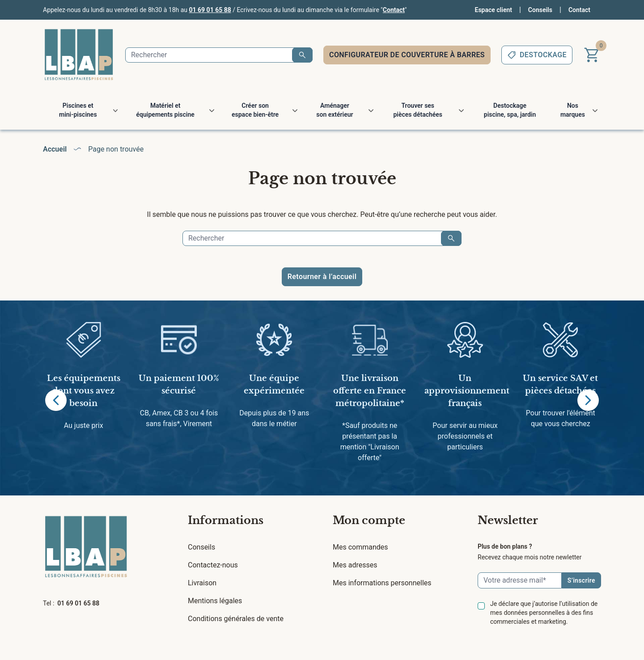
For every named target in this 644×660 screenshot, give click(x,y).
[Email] (520, 580)
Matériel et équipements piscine (165, 110)
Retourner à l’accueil (322, 277)
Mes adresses (355, 565)
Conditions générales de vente (236, 619)
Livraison (202, 583)
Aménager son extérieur (335, 110)
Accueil (55, 149)
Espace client (494, 10)
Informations (226, 520)
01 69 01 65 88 (210, 10)
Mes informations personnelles (382, 583)
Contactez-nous (213, 565)
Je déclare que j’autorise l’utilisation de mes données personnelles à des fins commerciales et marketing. (544, 613)
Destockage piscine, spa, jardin (510, 110)
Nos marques (573, 110)
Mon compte (369, 520)
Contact (394, 10)
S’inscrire (581, 580)
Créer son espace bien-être (255, 110)
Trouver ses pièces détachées (418, 110)
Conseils (540, 10)
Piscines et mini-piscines (78, 110)
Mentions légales (215, 601)
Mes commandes (360, 547)
